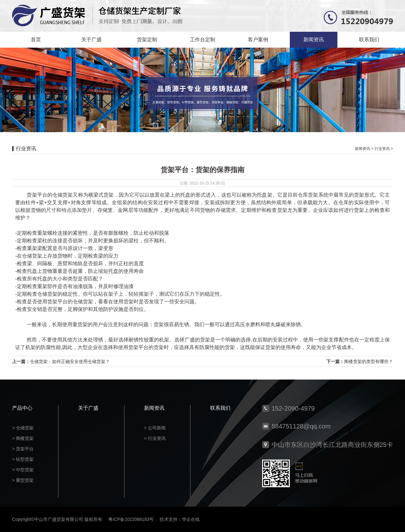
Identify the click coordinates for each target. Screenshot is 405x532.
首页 (36, 40)
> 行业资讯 (155, 438)
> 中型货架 (23, 470)
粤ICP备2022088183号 (131, 519)
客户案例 (258, 40)
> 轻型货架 (23, 459)
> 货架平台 (23, 449)
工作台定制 (202, 40)
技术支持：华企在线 (180, 519)
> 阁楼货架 (23, 438)
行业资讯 (382, 149)
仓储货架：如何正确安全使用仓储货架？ (70, 361)
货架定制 (147, 40)
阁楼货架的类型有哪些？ (368, 361)
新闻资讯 (314, 40)
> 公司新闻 (155, 428)
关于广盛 (91, 40)
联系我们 (369, 40)
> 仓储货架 (23, 428)
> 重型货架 (23, 480)
